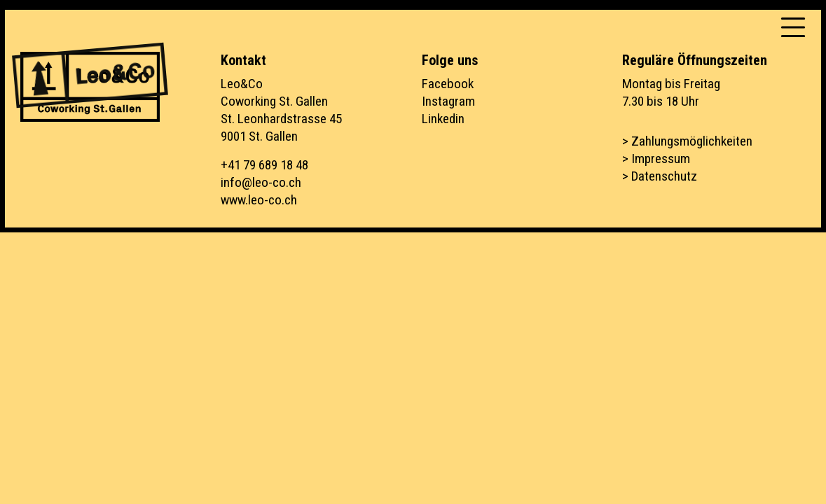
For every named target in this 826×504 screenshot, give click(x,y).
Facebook (448, 84)
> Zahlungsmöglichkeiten (687, 141)
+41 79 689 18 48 (264, 165)
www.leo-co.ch (259, 200)
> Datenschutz (660, 176)
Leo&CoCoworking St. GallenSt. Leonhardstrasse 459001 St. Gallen (281, 110)
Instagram (448, 101)
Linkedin (443, 119)
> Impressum (656, 159)
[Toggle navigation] (793, 27)
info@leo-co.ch (261, 182)
